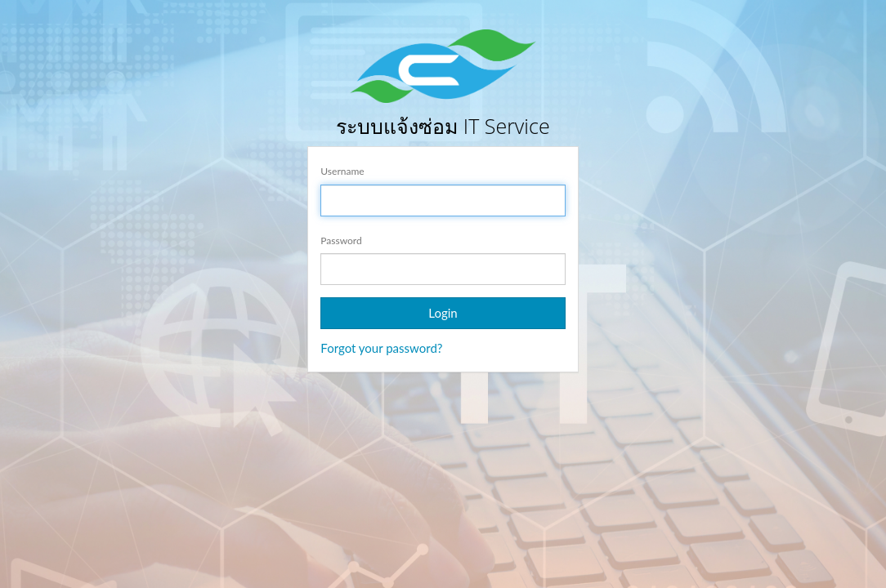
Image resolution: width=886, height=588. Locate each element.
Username (342, 171)
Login (443, 313)
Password (341, 241)
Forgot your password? (381, 348)
